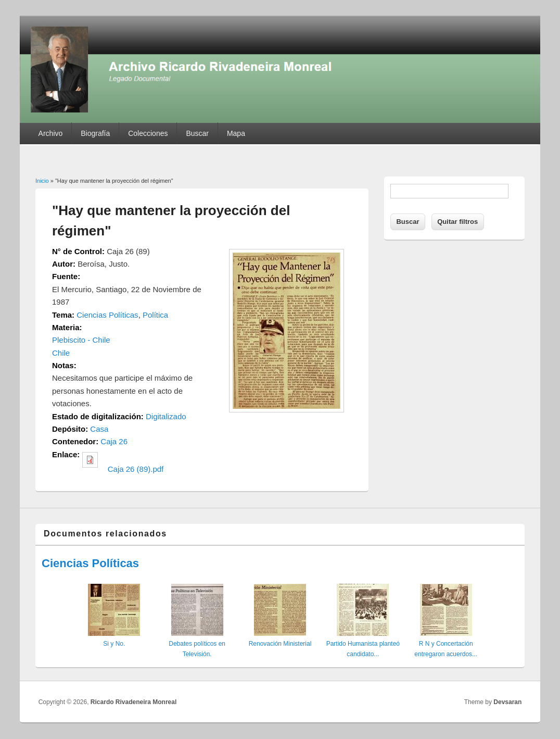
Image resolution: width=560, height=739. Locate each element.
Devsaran (507, 702)
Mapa (236, 133)
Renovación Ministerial (280, 644)
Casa (99, 429)
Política (155, 315)
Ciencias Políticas (107, 315)
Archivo (51, 133)
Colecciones (148, 133)
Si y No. (114, 644)
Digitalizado (166, 416)
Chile (61, 353)
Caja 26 (114, 441)
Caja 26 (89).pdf (136, 469)
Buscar (197, 133)
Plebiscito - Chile (81, 340)
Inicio (42, 181)
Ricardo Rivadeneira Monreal (133, 702)
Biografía (95, 133)
